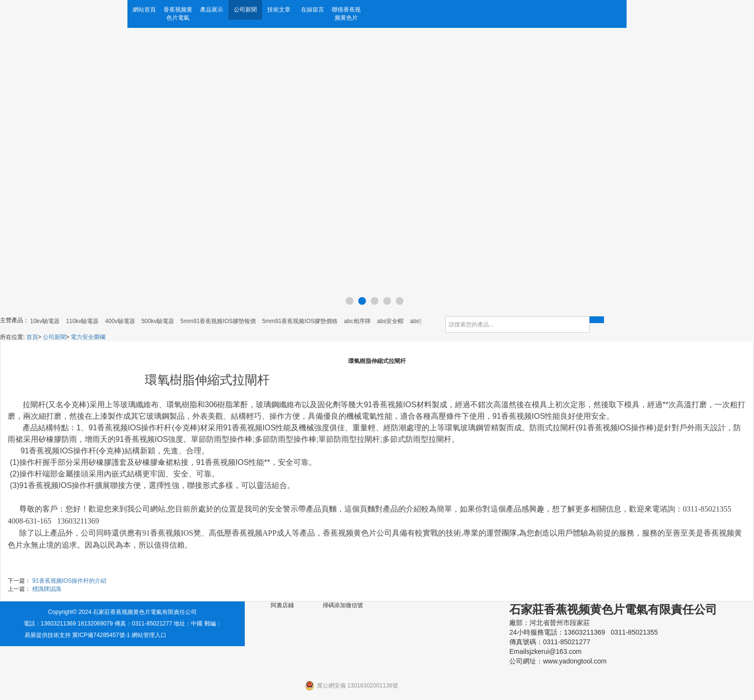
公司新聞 (245, 10)
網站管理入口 (149, 635)
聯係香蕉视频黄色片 (346, 14)
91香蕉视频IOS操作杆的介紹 (69, 581)
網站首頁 (144, 10)
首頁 (32, 337)
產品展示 (212, 10)
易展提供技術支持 (48, 635)
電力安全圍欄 (88, 337)
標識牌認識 (47, 589)
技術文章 (279, 10)
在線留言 (313, 10)
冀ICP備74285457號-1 (101, 635)
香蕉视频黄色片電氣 (178, 14)
